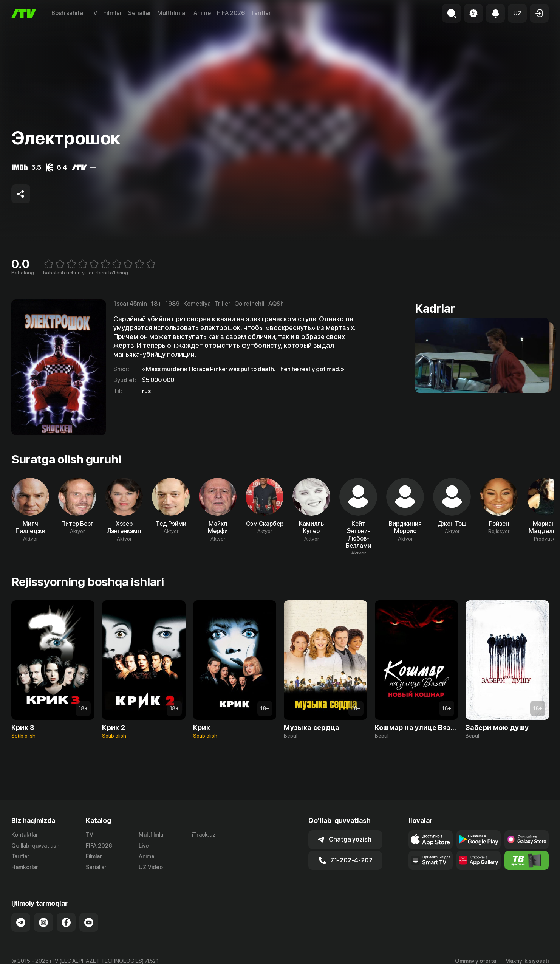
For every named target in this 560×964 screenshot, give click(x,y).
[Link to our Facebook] (66, 922)
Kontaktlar (25, 835)
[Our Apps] (431, 860)
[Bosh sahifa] (24, 13)
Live (144, 846)
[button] (517, 13)
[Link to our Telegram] (21, 922)
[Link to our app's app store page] (431, 840)
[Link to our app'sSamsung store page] (527, 840)
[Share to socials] (21, 194)
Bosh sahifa (67, 13)
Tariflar (261, 13)
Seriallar (140, 13)
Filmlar (113, 13)
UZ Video (151, 867)
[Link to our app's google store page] (479, 840)
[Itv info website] (527, 860)
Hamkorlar (25, 867)
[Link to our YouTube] (89, 922)
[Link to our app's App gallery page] (479, 860)
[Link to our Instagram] (43, 922)
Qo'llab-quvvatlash (35, 846)
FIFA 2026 (231, 13)
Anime (202, 13)
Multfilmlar (172, 13)
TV (93, 13)
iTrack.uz (204, 835)
